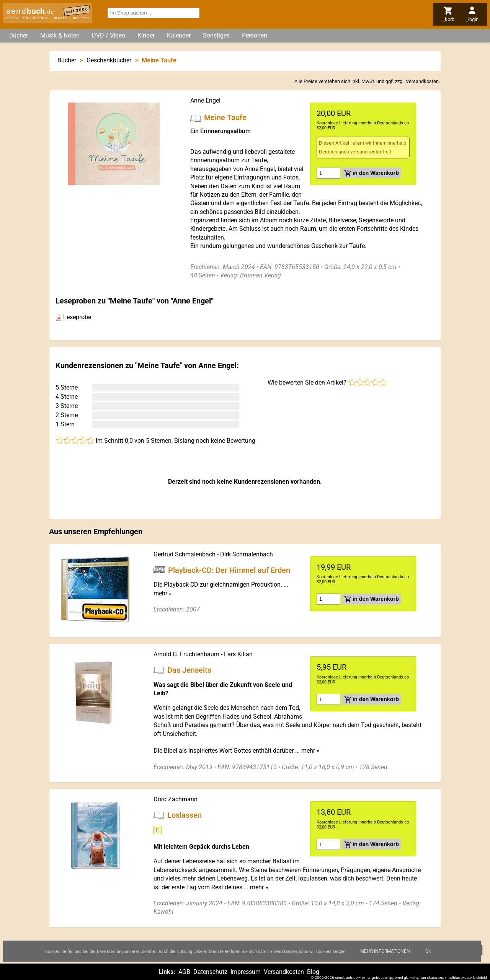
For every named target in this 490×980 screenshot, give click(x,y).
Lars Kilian (238, 654)
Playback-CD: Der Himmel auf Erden (229, 570)
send (30, 11)
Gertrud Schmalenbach (185, 554)
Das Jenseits (189, 670)
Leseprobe (73, 317)
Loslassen (185, 815)
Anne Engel (205, 100)
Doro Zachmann (176, 799)
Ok (428, 951)
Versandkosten (422, 81)
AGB (184, 972)
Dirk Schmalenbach (247, 554)
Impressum (246, 972)
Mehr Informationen (385, 951)
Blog (313, 972)
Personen (255, 35)
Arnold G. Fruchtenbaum (186, 654)
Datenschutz (210, 972)
